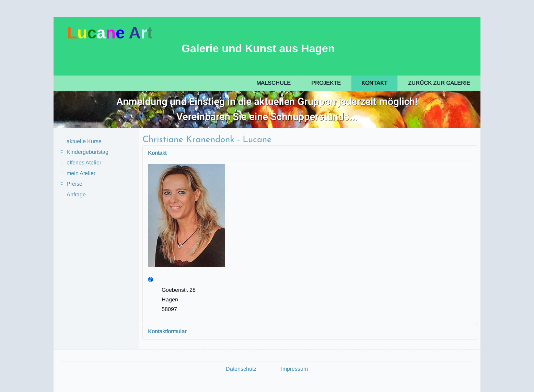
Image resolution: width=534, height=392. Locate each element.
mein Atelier (81, 173)
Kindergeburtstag (88, 152)
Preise (74, 184)
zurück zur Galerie (439, 83)
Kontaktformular (167, 331)
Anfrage (76, 194)
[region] (267, 109)
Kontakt (374, 83)
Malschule (274, 83)
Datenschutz (241, 369)
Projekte (326, 83)
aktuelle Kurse (84, 141)
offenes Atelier (84, 163)
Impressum (294, 369)
